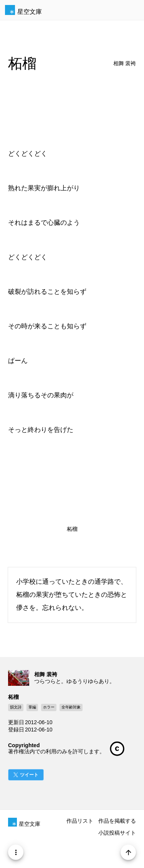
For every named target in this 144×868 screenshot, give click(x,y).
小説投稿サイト (117, 833)
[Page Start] (133, 852)
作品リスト (80, 821)
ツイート (29, 775)
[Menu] (16, 852)
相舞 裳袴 (125, 63)
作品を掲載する (117, 821)
